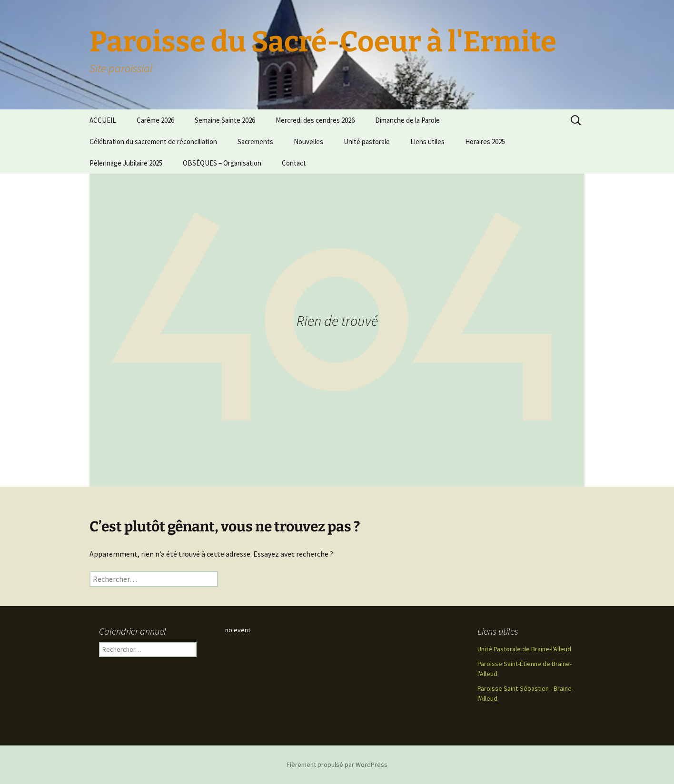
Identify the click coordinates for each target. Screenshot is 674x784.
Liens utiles (427, 142)
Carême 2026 (155, 120)
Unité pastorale (367, 142)
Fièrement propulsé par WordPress (337, 764)
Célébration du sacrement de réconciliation (153, 142)
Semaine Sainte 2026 (225, 120)
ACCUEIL (103, 120)
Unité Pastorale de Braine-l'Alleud (524, 649)
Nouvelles (308, 142)
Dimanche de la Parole (407, 120)
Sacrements (255, 142)
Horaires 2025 (485, 142)
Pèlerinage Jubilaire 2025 (126, 163)
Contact (294, 163)
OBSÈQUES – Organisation (222, 163)
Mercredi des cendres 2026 (315, 120)
